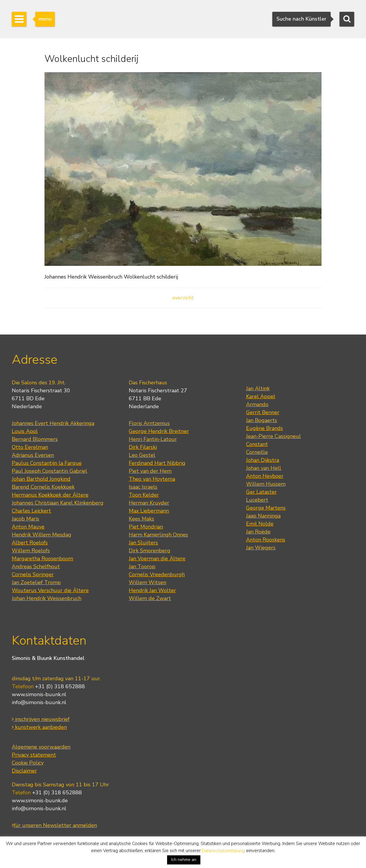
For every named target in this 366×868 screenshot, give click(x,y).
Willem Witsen (147, 582)
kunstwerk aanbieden (39, 727)
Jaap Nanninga (263, 516)
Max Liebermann (149, 511)
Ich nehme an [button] (184, 860)
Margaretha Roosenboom (42, 559)
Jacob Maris (25, 519)
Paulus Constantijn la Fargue (47, 463)
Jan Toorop (142, 566)
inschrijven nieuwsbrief (41, 719)
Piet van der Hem (150, 471)
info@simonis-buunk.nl (39, 702)
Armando (257, 404)
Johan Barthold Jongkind (41, 479)
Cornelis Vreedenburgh (157, 574)
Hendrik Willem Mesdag (42, 535)
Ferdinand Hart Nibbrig (157, 463)
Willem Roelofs (31, 551)
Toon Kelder (144, 495)
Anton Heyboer (265, 476)
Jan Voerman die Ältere (157, 559)
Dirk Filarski (143, 447)
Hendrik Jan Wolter (152, 590)
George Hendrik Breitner (159, 431)
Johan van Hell (264, 468)
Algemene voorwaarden (41, 747)
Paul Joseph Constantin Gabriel (50, 471)
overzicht (183, 298)
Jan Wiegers (261, 548)
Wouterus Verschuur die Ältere (50, 590)
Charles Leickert (31, 511)
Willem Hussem (266, 484)
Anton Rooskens (266, 540)
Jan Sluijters (143, 543)
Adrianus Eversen (33, 455)
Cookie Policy (28, 763)
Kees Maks (141, 519)
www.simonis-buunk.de (40, 801)
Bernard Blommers (35, 439)
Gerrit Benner (263, 412)
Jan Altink (258, 388)
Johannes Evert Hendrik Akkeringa (53, 423)
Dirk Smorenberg (150, 551)
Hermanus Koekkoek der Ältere (50, 495)
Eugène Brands (264, 428)
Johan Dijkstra (263, 460)
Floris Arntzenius (149, 423)
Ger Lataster (261, 492)
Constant (257, 444)
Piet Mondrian (146, 527)
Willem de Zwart (150, 598)
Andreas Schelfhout (36, 566)
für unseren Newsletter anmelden (54, 825)
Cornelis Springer (33, 574)
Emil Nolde (260, 524)
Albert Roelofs (30, 543)
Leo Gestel (142, 455)
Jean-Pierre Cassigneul (273, 436)
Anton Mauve (28, 527)
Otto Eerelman (30, 447)
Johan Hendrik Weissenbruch (47, 598)
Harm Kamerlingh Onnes (158, 535)
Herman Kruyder (149, 503)
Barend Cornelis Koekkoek (43, 487)
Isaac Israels (143, 487)
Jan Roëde (258, 532)
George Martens (266, 508)
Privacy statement (34, 755)
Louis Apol (25, 431)
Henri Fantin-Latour (153, 439)
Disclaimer (24, 771)
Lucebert (257, 500)
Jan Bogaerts (262, 420)
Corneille (257, 452)
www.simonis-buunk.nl (39, 694)
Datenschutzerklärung (223, 851)
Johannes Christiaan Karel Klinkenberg (58, 503)
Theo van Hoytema (152, 479)
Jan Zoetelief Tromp (36, 582)
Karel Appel (261, 396)
